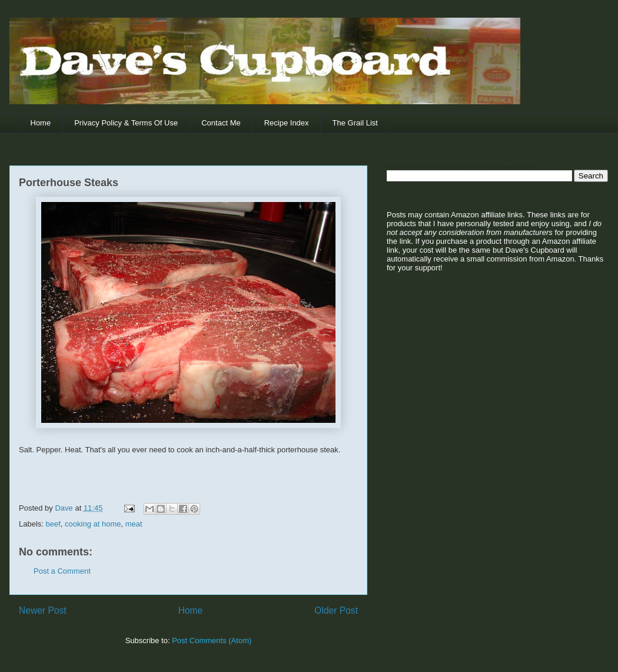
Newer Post (43, 610)
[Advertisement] (460, 372)
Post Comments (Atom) (212, 640)
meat (134, 524)
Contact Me (221, 123)
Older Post (336, 610)
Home (41, 123)
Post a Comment (62, 571)
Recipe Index (287, 123)
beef (53, 524)
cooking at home (93, 524)
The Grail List (355, 123)
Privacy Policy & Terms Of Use (126, 123)
